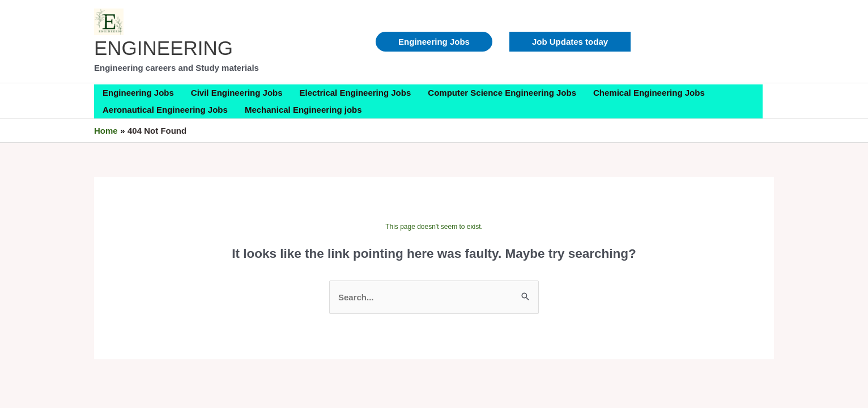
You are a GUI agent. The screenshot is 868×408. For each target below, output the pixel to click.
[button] (570, 42)
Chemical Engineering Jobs (649, 93)
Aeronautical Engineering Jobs (165, 110)
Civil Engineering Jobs (237, 93)
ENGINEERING (163, 48)
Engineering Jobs (434, 42)
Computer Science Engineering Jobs (502, 93)
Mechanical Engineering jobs (303, 110)
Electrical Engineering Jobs (356, 93)
